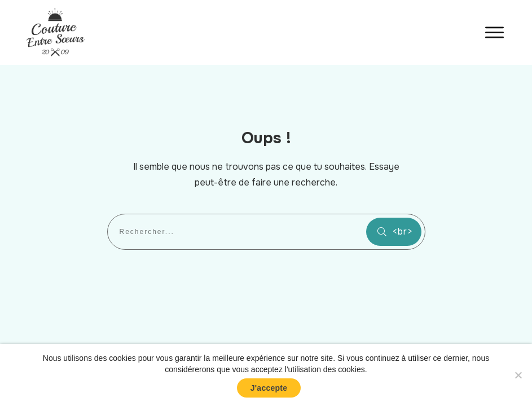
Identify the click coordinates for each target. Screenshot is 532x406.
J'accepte (269, 388)
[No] (518, 375)
